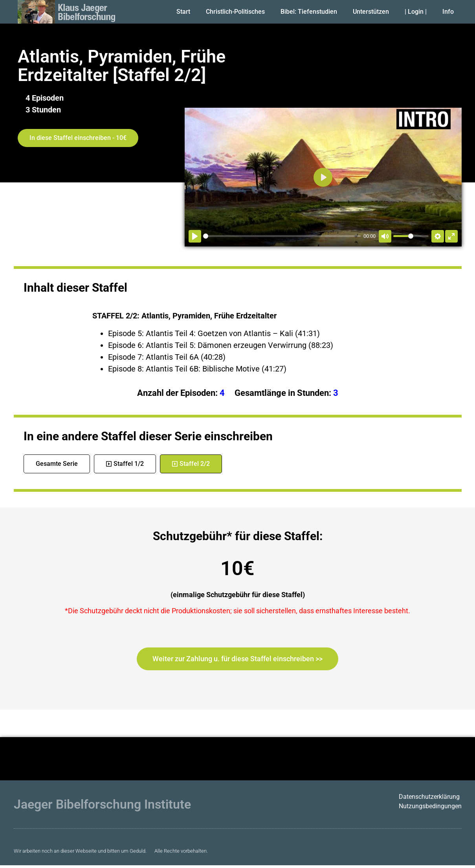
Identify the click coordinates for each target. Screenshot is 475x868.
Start (183, 12)
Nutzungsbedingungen (430, 806)
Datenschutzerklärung (429, 797)
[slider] (282, 236)
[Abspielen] (195, 236)
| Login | (416, 12)
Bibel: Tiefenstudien (309, 12)
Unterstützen (371, 12)
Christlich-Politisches (235, 12)
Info (448, 12)
